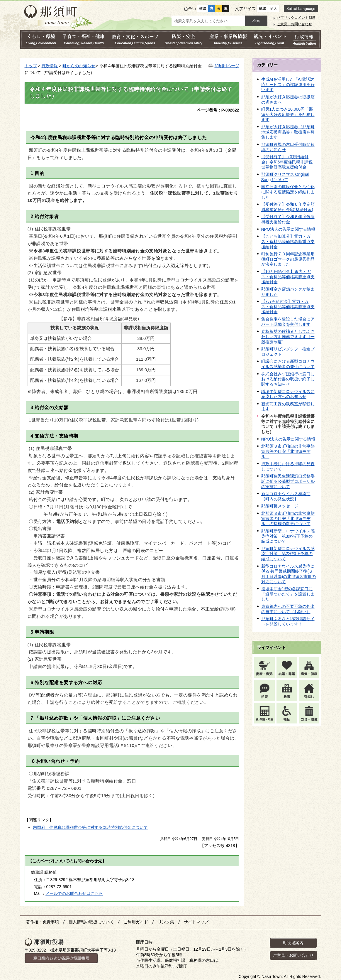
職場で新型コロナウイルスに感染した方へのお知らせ (288, 394)
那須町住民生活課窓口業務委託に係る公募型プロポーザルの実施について (288, 481)
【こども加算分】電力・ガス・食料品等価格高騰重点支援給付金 (288, 241)
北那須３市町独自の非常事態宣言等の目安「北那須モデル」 (288, 451)
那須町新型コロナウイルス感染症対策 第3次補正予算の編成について (288, 536)
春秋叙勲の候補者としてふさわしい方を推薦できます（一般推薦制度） (288, 336)
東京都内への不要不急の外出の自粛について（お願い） (288, 609)
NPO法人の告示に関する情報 (288, 229)
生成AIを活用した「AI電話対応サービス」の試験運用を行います (288, 84)
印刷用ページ (227, 66)
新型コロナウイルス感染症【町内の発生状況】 (286, 496)
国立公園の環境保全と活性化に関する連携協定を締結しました (288, 192)
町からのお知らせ (79, 66)
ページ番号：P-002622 (218, 110)
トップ (31, 66)
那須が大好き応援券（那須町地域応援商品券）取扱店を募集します (288, 132)
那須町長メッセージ (280, 506)
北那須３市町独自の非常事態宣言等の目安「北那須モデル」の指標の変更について (288, 518)
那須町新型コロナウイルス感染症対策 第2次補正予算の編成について (288, 554)
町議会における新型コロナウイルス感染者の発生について (288, 364)
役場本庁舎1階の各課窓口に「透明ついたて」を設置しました (288, 594)
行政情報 (50, 66)
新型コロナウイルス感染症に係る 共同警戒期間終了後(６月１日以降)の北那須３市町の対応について (289, 574)
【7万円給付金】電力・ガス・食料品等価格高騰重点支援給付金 (288, 307)
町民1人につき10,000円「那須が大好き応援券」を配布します (288, 114)
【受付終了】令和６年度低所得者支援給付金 (288, 219)
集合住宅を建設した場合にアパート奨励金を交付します (288, 322)
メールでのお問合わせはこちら (74, 893)
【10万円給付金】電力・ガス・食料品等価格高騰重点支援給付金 (288, 277)
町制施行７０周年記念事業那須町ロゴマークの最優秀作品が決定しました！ (288, 259)
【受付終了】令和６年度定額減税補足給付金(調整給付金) (288, 207)
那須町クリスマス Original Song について (285, 177)
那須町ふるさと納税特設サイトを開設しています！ (288, 621)
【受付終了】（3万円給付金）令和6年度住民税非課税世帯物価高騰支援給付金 (287, 162)
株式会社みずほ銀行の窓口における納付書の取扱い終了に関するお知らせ (288, 379)
